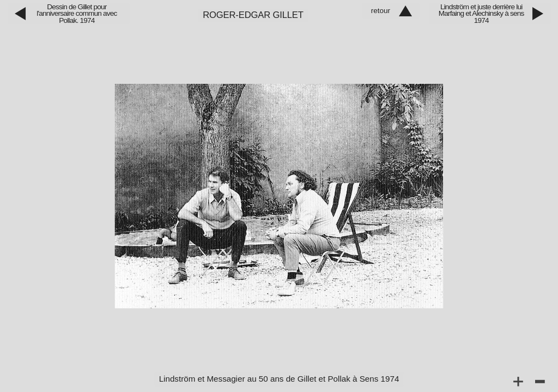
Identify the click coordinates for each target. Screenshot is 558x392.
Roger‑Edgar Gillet (253, 15)
